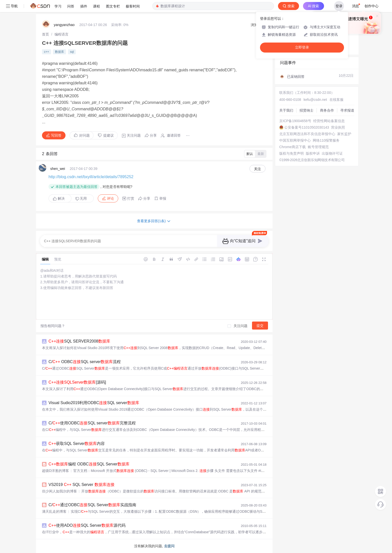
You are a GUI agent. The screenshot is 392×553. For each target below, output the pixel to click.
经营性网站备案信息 (329, 121)
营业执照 (338, 127)
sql (72, 52)
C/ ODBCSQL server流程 (85, 362)
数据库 (59, 52)
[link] (45, 34)
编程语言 (61, 34)
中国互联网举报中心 (295, 140)
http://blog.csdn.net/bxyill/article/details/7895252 (91, 177)
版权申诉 (313, 153)
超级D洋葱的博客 (55, 471)
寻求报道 (347, 110)
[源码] (77, 382)
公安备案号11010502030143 (307, 127)
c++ (46, 52)
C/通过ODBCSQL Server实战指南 (92, 505)
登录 (339, 6)
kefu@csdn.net (315, 100)
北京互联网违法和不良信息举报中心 (307, 134)
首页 (45, 34)
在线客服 (336, 100)
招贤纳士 (306, 110)
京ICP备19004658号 (295, 121)
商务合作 (327, 110)
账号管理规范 (318, 147)
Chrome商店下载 (292, 147)
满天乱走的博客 (54, 511)
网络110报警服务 (326, 140)
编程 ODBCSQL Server (89, 464)
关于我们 (286, 110)
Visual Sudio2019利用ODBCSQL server (94, 403)
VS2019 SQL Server (81, 485)
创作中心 (371, 6)
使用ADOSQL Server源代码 (87, 525)
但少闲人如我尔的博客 (59, 491)
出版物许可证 (332, 153)
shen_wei (58, 169)
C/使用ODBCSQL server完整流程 (92, 423)
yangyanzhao (64, 25)
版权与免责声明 (291, 153)
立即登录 (302, 47)
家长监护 (344, 134)
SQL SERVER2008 (79, 341)
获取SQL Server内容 (77, 444)
